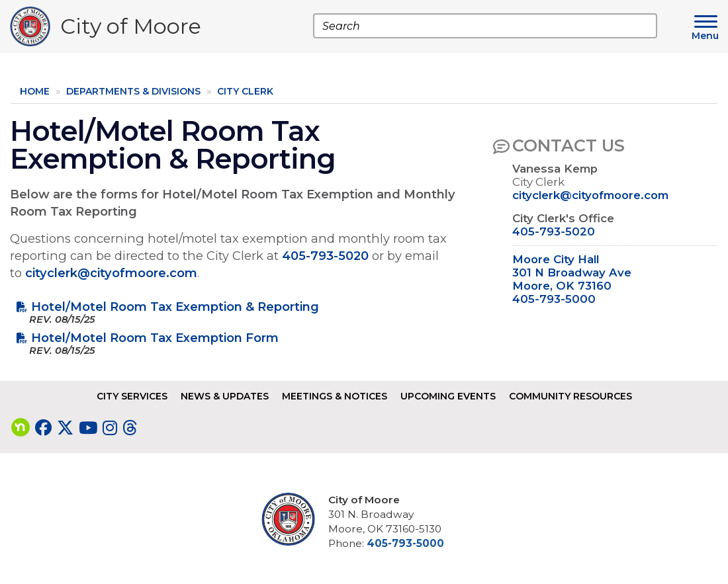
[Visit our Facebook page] (43, 428)
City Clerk (245, 91)
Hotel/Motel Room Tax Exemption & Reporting (175, 307)
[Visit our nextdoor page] (21, 428)
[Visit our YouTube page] (88, 428)
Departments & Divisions (133, 91)
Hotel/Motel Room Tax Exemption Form (155, 338)
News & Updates (225, 396)
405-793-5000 (554, 299)
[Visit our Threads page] (130, 428)
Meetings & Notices (335, 396)
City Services (132, 396)
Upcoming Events (448, 396)
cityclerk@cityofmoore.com (111, 273)
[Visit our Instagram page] (110, 428)
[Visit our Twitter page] (65, 428)
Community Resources (570, 396)
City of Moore (131, 29)
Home (35, 91)
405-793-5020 (325, 256)
